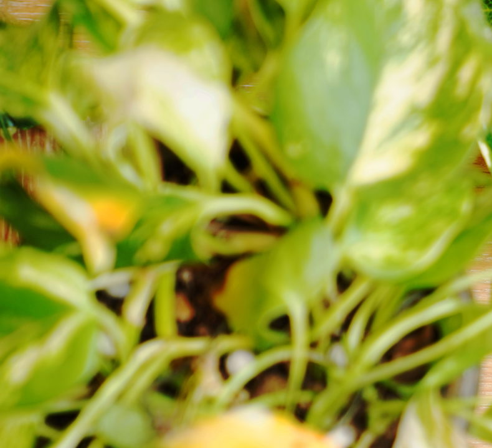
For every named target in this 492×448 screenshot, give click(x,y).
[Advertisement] (246, 87)
